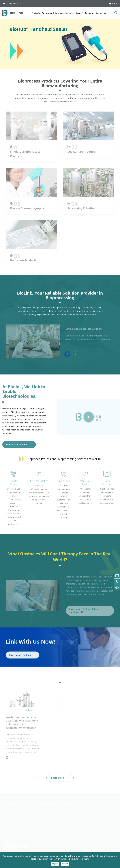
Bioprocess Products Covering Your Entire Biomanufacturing (60, 83)
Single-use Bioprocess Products (20, 809)
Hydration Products (15, 826)
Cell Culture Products (15, 814)
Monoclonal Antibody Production (52, 814)
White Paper (73, 814)
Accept (65, 864)
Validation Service (106, 818)
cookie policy (70, 859)
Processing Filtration (15, 822)
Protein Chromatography (17, 818)
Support (79, 13)
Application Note (75, 809)
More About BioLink (19, 446)
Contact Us (101, 13)
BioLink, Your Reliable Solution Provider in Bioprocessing (60, 297)
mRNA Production (45, 822)
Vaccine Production (45, 818)
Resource (69, 13)
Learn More (60, 779)
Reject (55, 864)
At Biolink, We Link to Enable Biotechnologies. (24, 393)
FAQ (100, 822)
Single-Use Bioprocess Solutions (51, 809)
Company (89, 13)
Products (36, 13)
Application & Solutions (53, 13)
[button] (62, 64)
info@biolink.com (15, 4)
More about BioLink (23, 657)
